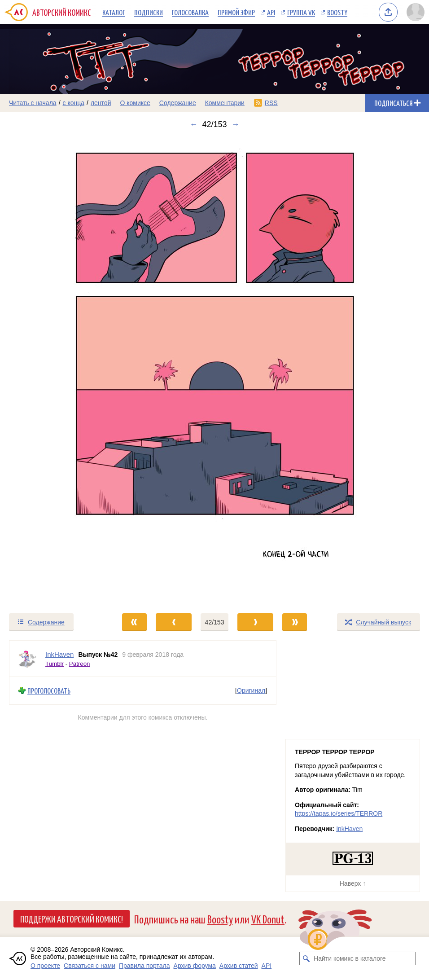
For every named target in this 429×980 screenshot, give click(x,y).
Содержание (178, 103)
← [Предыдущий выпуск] (193, 124)
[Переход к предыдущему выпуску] (54, 371)
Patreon (80, 664)
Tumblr (55, 664)
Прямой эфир (236, 12)
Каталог (114, 12)
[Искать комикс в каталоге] (306, 958)
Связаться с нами (90, 966)
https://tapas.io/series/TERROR (339, 813)
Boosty (337, 12)
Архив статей (239, 966)
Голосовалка (190, 12)
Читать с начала (33, 103)
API (271, 12)
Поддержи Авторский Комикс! (72, 918)
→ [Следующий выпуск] (236, 124)
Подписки (149, 12)
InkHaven (349, 829)
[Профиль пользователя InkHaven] (27, 659)
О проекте (45, 966)
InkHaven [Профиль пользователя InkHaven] (59, 654)
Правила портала (144, 966)
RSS (271, 103)
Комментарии (225, 103)
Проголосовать (49, 691)
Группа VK (301, 12)
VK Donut (268, 919)
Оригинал (251, 690)
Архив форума (195, 966)
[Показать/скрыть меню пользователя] (416, 12)
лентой (101, 103)
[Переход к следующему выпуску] (214, 371)
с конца (74, 103)
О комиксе (135, 103)
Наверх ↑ (353, 883)
